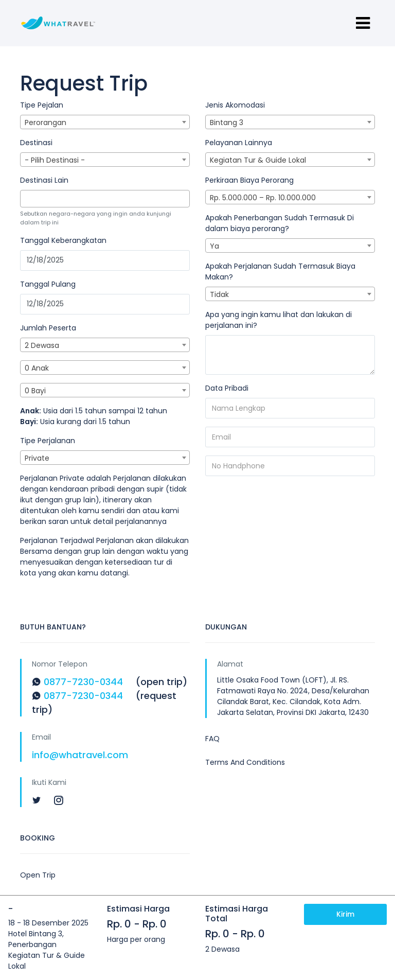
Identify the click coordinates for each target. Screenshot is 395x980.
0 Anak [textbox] (37, 368)
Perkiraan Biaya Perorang (249, 180)
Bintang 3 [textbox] (227, 122)
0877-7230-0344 (83, 682)
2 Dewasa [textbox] (42, 345)
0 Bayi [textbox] (35, 391)
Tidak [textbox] (219, 294)
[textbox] (26, 198)
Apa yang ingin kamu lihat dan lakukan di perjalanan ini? (279, 320)
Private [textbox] (37, 458)
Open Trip (38, 875)
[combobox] (105, 122)
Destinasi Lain (44, 180)
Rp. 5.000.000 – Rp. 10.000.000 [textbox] (263, 198)
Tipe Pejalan (42, 105)
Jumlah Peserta (48, 328)
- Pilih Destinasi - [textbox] (55, 160)
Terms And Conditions (245, 762)
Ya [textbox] (214, 246)
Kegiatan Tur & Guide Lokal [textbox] (258, 160)
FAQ (212, 739)
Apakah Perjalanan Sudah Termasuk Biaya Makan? (280, 272)
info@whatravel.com (80, 755)
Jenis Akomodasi (235, 105)
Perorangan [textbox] (46, 122)
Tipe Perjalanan (48, 441)
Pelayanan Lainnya (239, 143)
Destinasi (36, 143)
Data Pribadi (227, 388)
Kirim (345, 914)
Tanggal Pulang (48, 284)
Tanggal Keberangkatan (63, 240)
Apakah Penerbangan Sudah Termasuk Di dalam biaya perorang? (280, 223)
